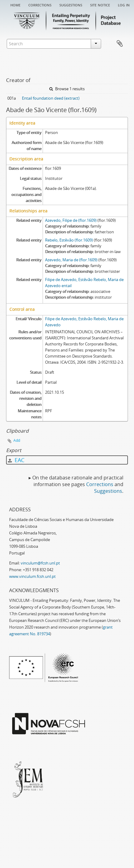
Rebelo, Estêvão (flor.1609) (69, 240)
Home (15, 5)
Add (17, 440)
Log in (124, 5)
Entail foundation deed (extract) (51, 98)
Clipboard (120, 44)
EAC (16, 460)
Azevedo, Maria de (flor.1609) (71, 260)
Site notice (100, 5)
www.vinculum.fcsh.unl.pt (32, 576)
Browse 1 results (67, 89)
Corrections (40, 5)
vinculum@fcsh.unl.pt (40, 563)
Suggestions (71, 5)
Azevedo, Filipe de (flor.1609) (71, 220)
